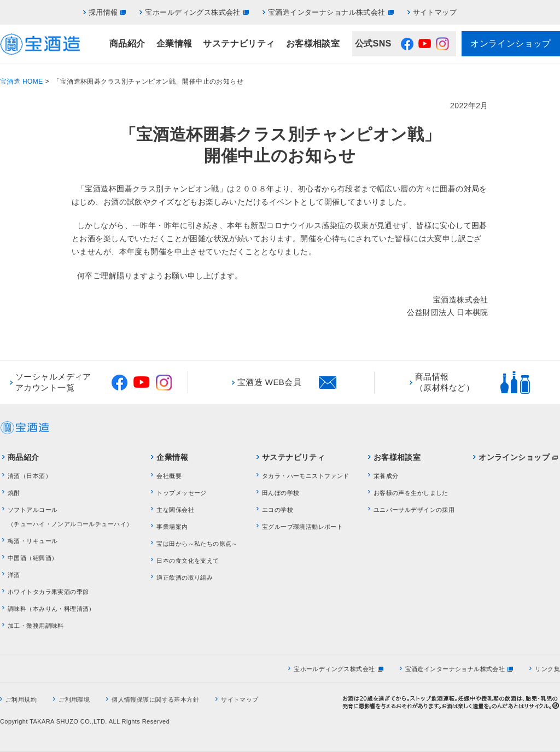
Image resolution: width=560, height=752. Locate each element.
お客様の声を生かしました (411, 493)
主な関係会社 (175, 510)
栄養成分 (386, 476)
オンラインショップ (511, 43)
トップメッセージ (181, 493)
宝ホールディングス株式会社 (192, 12)
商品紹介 (127, 43)
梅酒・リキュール (33, 541)
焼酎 (14, 493)
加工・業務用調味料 (36, 626)
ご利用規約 (21, 699)
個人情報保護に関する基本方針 (155, 699)
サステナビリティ (239, 43)
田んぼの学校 (281, 493)
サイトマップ (435, 12)
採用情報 (103, 12)
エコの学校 (278, 510)
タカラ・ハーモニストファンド (306, 476)
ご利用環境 (74, 699)
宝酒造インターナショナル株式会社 (327, 12)
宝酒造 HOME (22, 81)
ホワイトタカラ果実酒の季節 (48, 592)
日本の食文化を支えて (188, 561)
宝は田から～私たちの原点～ (197, 544)
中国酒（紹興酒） (33, 558)
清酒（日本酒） (30, 476)
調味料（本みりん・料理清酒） (51, 609)
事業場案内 (172, 527)
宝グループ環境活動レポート (302, 527)
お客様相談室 (313, 43)
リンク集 (547, 669)
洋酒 (14, 575)
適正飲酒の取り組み (185, 578)
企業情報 (174, 43)
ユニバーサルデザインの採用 (414, 510)
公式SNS (373, 43)
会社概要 (169, 476)
